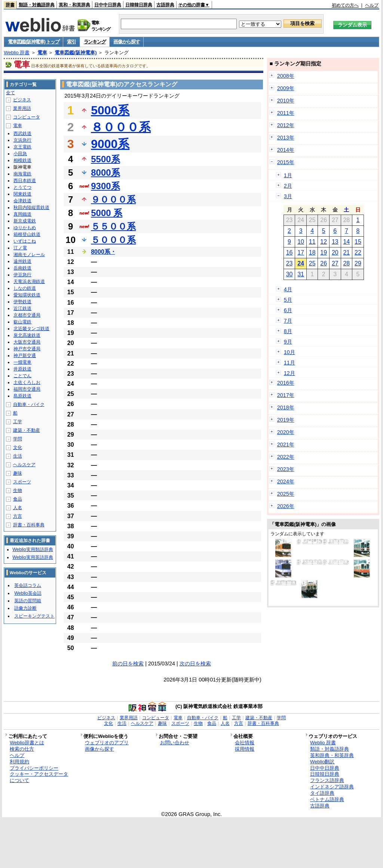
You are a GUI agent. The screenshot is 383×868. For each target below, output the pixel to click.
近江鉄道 (22, 308)
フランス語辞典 (327, 780)
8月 (288, 331)
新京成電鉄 (25, 221)
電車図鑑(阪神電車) (76, 53)
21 (346, 253)
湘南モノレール (29, 255)
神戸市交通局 (27, 349)
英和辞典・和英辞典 (332, 755)
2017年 (286, 395)
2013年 (286, 138)
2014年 (286, 150)
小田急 (20, 154)
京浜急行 (22, 140)
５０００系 (113, 240)
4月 (288, 289)
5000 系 (107, 213)
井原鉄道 (22, 369)
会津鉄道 (22, 201)
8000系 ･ (103, 252)
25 (312, 263)
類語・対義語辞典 (37, 5)
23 (289, 263)
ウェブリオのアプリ (107, 743)
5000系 (110, 110)
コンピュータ (27, 117)
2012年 (286, 125)
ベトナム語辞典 (327, 799)
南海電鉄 (22, 174)
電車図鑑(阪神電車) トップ (33, 42)
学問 (18, 439)
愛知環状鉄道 (27, 295)
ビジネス (22, 100)
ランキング (95, 42)
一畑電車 (22, 362)
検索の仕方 (22, 749)
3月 (288, 196)
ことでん (22, 376)
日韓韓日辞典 (139, 5)
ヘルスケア (24, 465)
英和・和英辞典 (74, 5)
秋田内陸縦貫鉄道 (31, 207)
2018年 (286, 407)
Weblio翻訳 (322, 762)
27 (335, 263)
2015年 (286, 162)
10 (301, 242)
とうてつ (22, 187)
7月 (288, 321)
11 (312, 242)
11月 (289, 363)
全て (10, 93)
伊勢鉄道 (22, 302)
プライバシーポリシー (34, 768)
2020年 (286, 432)
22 (358, 253)
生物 (18, 490)
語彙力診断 (25, 608)
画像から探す (126, 42)
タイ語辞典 (322, 793)
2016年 (286, 383)
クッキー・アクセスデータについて (39, 777)
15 (358, 242)
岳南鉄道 (22, 268)
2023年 (286, 469)
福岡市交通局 (27, 389)
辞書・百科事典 (29, 525)
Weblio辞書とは (27, 743)
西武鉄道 (22, 133)
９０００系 (113, 199)
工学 (18, 422)
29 (358, 263)
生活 (18, 456)
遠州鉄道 (22, 261)
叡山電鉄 (22, 322)
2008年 (286, 76)
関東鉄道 (22, 194)
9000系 (110, 144)
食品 (18, 499)
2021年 (286, 444)
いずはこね (25, 241)
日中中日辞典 (108, 5)
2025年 (286, 494)
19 (324, 253)
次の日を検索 (195, 664)
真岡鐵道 (22, 214)
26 (324, 263)
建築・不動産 (27, 430)
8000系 (105, 173)
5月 (288, 300)
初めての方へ (345, 5)
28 (346, 263)
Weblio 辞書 (17, 53)
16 (289, 253)
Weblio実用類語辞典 (33, 550)
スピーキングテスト (34, 616)
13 (335, 242)
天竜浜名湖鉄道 (29, 281)
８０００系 (121, 127)
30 (289, 274)
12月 (289, 373)
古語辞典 (165, 5)
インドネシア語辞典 (332, 787)
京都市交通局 (27, 315)
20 (335, 253)
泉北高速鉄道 (27, 335)
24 (301, 263)
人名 (18, 508)
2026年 (286, 506)
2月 (288, 186)
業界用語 (22, 108)
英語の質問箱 (28, 601)
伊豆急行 (22, 275)
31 (301, 274)
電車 (42, 53)
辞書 (10, 5)
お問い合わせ (175, 743)
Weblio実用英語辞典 (33, 557)
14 (346, 242)
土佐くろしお (27, 382)
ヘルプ (372, 5)
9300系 (105, 186)
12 (324, 242)
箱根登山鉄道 (27, 234)
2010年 (286, 101)
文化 (18, 447)
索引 (71, 42)
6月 (288, 310)
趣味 (18, 473)
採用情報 (245, 749)
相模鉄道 (22, 160)
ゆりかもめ (25, 228)
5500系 (105, 159)
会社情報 (245, 743)
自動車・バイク (29, 404)
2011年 (286, 113)
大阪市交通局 (27, 342)
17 (301, 253)
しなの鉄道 (25, 288)
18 (312, 253)
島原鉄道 (22, 396)
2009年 (286, 88)
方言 (18, 516)
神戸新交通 (25, 355)
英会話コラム (28, 585)
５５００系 (113, 226)
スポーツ (22, 482)
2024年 (286, 481)
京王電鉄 (22, 147)
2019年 (286, 420)
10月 (289, 352)
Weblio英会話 (28, 593)
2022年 (286, 457)
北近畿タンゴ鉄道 (31, 329)
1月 (288, 175)
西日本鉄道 (25, 181)
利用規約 (19, 762)
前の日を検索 (128, 664)
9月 (288, 342)
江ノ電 (20, 248)
